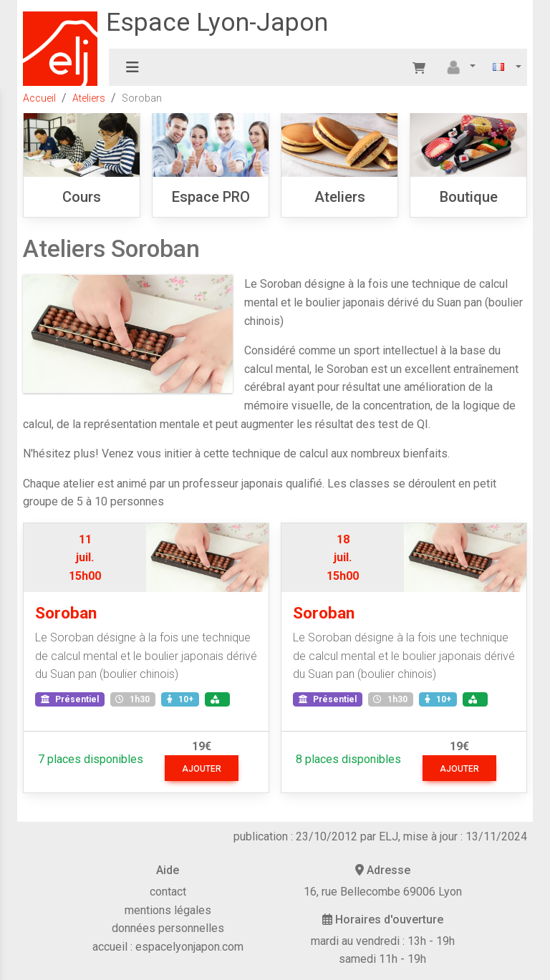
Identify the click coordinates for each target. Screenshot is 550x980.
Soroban (66, 613)
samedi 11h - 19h (382, 959)
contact (168, 892)
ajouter (202, 769)
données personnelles (168, 928)
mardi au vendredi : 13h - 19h (383, 941)
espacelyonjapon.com (189, 947)
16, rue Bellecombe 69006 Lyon (383, 892)
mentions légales (168, 910)
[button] (459, 67)
